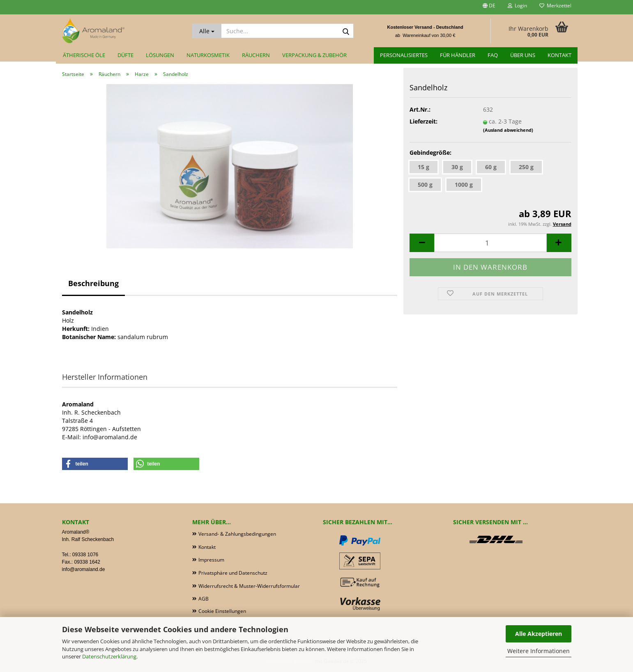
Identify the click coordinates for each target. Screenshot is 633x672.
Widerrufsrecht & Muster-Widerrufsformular (249, 586)
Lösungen (160, 55)
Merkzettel (555, 6)
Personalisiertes (404, 55)
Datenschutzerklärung (109, 656)
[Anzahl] (490, 243)
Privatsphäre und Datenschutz (233, 573)
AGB (204, 599)
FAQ (493, 55)
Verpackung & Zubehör (314, 55)
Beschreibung (93, 283)
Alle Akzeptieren (539, 634)
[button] (489, 7)
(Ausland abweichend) (508, 130)
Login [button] (517, 6)
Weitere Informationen (539, 651)
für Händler (458, 55)
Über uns (523, 55)
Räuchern (256, 55)
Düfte (125, 55)
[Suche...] (207, 31)
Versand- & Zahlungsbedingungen (237, 534)
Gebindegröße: (430, 153)
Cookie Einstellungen (222, 611)
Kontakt (559, 55)
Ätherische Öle (84, 55)
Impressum (211, 560)
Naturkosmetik (208, 55)
